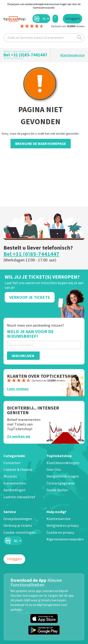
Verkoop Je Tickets (30, 297)
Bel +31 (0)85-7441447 (25, 55)
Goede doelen (57, 490)
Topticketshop (59, 456)
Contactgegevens (61, 483)
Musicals (10, 476)
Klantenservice (72, 55)
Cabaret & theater (18, 469)
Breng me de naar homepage (41, 143)
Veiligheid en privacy (63, 525)
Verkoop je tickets (18, 525)
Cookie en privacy (60, 532)
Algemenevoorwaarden (65, 539)
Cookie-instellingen (19, 532)
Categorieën (14, 456)
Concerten (12, 463)
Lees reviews (18, 389)
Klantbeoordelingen (63, 463)
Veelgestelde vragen (63, 476)
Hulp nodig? (56, 512)
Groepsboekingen (18, 519)
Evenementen (15, 483)
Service (10, 512)
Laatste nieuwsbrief (19, 497)
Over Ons (54, 469)
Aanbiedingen (14, 490)
